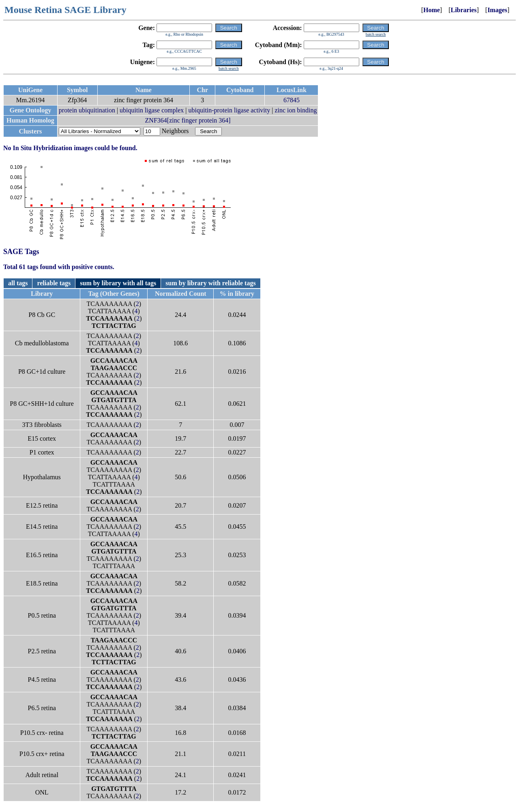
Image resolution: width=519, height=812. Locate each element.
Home (432, 10)
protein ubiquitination (87, 110)
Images (497, 10)
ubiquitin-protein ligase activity (229, 110)
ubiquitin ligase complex (152, 110)
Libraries (463, 10)
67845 (292, 100)
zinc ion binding (296, 110)
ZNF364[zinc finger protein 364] (188, 120)
